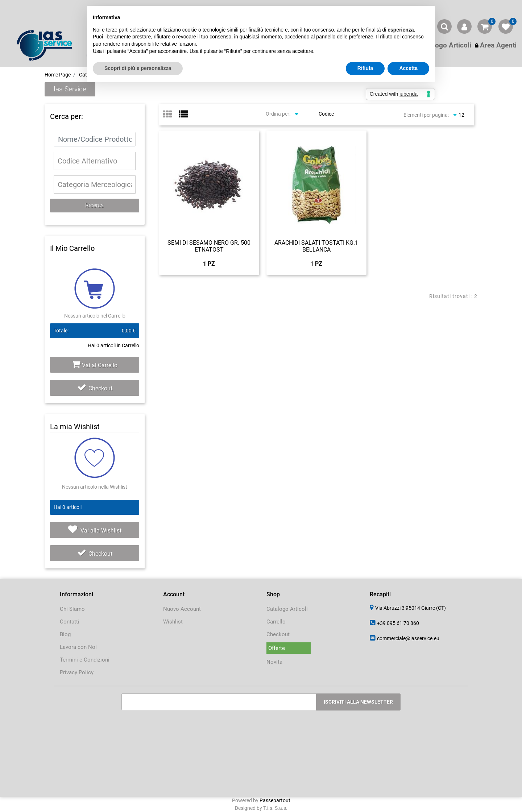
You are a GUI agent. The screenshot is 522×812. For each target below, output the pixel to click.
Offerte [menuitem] (277, 648)
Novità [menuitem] (274, 662)
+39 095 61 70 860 (398, 623)
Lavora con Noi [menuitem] (78, 647)
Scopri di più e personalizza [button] (138, 68)
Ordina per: (278, 114)
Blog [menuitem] (65, 634)
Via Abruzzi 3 (411, 608)
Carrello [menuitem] (276, 622)
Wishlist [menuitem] (173, 622)
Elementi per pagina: (426, 115)
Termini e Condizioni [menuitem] (85, 660)
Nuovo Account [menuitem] (182, 609)
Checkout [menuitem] (278, 634)
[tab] (171, 115)
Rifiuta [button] (365, 68)
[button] (95, 206)
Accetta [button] (408, 68)
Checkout (95, 388)
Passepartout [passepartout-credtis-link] (275, 800)
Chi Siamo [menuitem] (72, 609)
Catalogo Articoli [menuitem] (287, 609)
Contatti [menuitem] (70, 622)
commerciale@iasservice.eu (408, 638)
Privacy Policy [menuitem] (77, 672)
